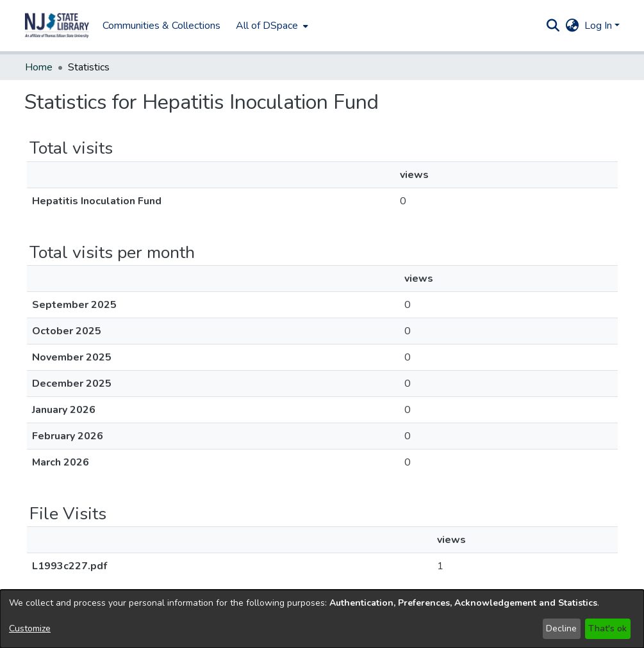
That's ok (607, 628)
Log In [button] (599, 26)
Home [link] (39, 67)
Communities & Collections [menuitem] (161, 26)
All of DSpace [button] (267, 26)
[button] (57, 26)
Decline (561, 628)
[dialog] (322, 619)
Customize (30, 628)
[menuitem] (271, 26)
